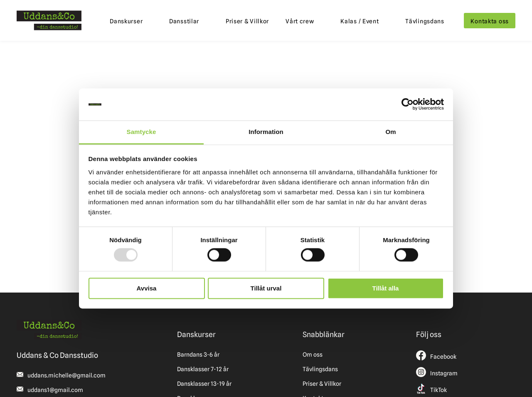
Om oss (313, 355)
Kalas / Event (360, 21)
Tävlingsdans (425, 21)
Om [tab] (390, 132)
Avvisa (147, 288)
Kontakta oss (490, 21)
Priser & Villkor (247, 21)
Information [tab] (266, 132)
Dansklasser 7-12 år (203, 369)
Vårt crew (300, 21)
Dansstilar (184, 21)
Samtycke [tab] (142, 132)
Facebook (443, 357)
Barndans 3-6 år (198, 355)
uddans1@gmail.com (55, 390)
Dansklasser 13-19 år (204, 384)
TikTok (438, 390)
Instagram (444, 373)
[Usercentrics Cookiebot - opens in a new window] (408, 104)
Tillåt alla (386, 288)
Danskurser (126, 21)
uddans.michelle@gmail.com (66, 375)
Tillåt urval (266, 288)
